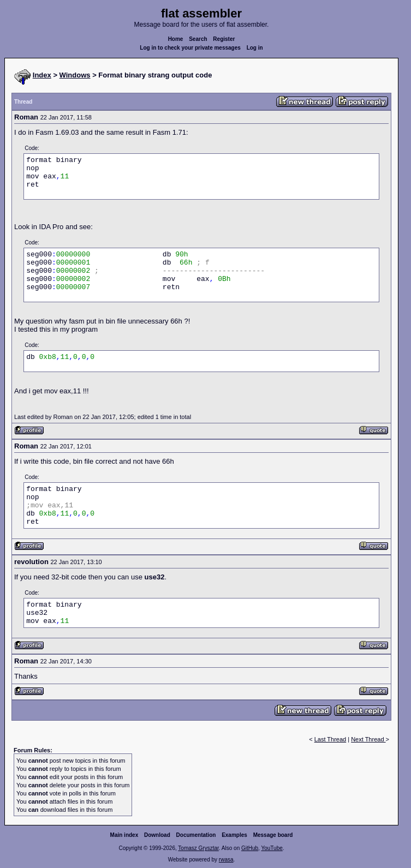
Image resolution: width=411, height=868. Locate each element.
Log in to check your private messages (190, 48)
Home (176, 39)
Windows (75, 75)
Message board (273, 835)
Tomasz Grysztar (198, 848)
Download (157, 835)
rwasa (226, 860)
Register (224, 39)
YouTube (272, 848)
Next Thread (368, 739)
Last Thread (330, 739)
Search (198, 39)
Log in (255, 48)
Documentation (196, 835)
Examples (234, 835)
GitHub (250, 848)
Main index (124, 835)
